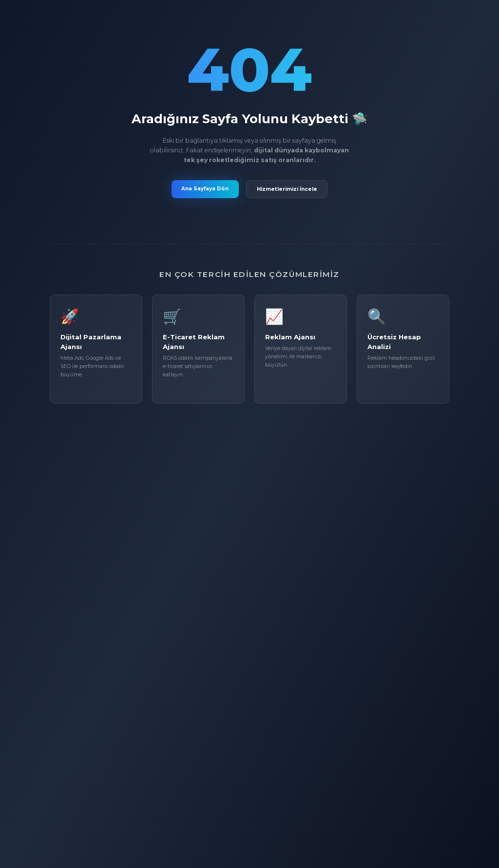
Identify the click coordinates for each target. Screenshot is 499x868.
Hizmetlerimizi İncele (287, 189)
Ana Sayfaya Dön (205, 189)
